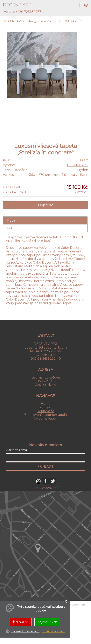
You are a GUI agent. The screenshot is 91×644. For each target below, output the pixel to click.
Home (46, 404)
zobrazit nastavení (25, 631)
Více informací (54, 631)
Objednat (46, 205)
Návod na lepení (45, 418)
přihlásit (46, 467)
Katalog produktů (37, 21)
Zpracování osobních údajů (46, 415)
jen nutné (21, 622)
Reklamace (45, 411)
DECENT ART (13, 21)
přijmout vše (47, 622)
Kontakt (46, 407)
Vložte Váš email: (17, 450)
